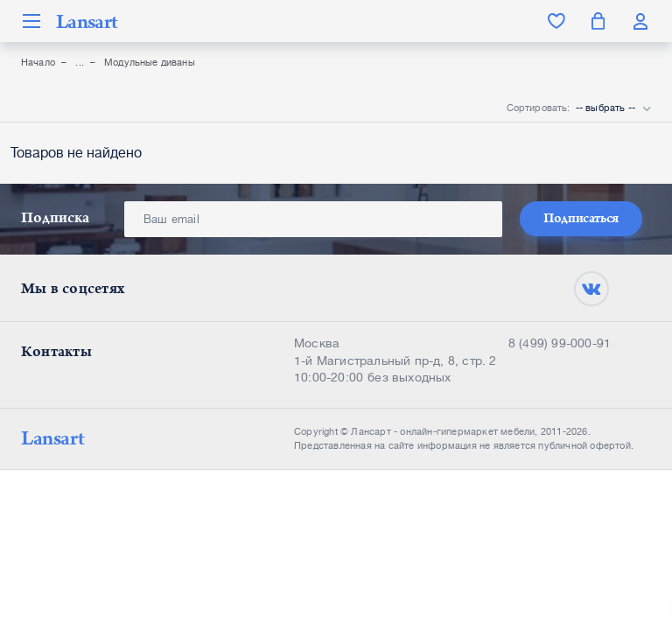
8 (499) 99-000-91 (560, 343)
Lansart (87, 21)
